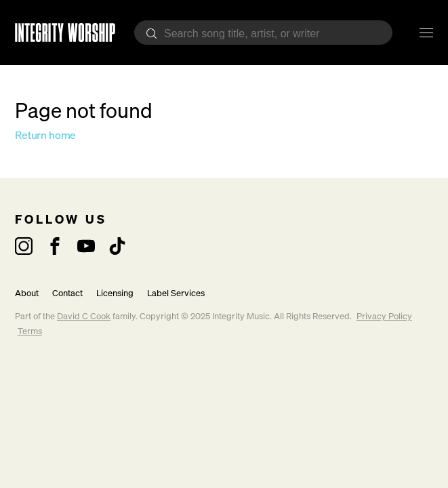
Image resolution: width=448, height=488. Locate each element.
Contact (67, 293)
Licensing (115, 293)
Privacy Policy (384, 316)
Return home (45, 135)
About (27, 293)
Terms (30, 331)
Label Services (176, 293)
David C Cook (84, 316)
